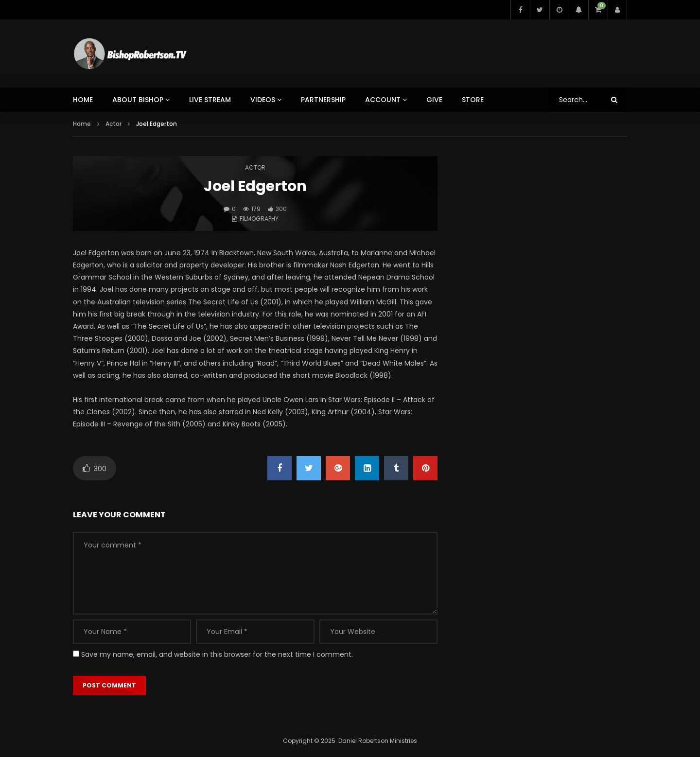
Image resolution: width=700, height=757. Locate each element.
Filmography (259, 219)
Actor (114, 124)
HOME (83, 100)
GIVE (434, 100)
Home (82, 124)
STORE (473, 100)
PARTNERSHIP (323, 100)
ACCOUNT (383, 100)
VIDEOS (263, 100)
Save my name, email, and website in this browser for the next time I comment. (217, 654)
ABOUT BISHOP (138, 100)
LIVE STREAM (210, 100)
